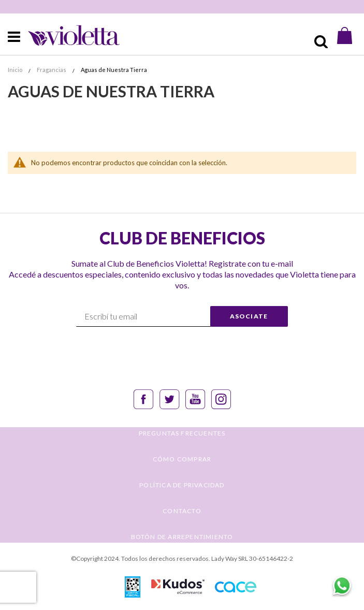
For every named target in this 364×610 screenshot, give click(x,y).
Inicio (16, 70)
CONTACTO (182, 511)
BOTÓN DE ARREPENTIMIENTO (182, 537)
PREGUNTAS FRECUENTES (182, 433)
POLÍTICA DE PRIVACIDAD (182, 485)
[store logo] (65, 35)
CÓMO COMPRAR (182, 459)
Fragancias (52, 70)
